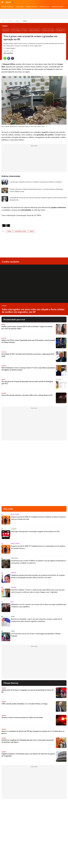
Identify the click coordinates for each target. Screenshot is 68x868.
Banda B (6, 30)
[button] (2, 2)
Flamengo (14, 529)
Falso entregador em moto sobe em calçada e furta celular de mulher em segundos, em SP (33, 311)
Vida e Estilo (15, 558)
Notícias (10, 21)
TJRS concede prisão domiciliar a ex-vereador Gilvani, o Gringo (24, 704)
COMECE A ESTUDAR (31, 7)
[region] (34, 14)
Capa (3, 21)
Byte (12, 602)
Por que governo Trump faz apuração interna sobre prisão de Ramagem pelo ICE (27, 382)
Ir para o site (9, 2)
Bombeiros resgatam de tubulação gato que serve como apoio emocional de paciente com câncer (28, 741)
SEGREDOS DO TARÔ (57, 7)
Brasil (18, 21)
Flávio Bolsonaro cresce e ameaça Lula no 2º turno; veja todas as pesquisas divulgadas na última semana (28, 369)
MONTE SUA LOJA (44, 7)
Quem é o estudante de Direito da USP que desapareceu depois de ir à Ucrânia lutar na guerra (33, 732)
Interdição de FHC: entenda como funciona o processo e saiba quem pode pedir (28, 355)
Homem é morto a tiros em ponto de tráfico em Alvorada (22, 717)
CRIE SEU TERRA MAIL (8, 7)
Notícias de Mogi (48, 30)
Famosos (13, 573)
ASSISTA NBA (20, 7)
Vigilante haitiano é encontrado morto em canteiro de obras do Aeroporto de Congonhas (28, 755)
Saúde (13, 617)
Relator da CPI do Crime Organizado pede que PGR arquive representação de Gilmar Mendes (28, 341)
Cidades (25, 21)
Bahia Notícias (35, 30)
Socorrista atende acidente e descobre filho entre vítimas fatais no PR (27, 395)
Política (4, 338)
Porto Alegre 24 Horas (19, 30)
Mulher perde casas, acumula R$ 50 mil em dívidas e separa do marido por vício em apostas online (27, 327)
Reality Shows (15, 514)
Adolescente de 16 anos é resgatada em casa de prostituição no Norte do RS (28, 691)
